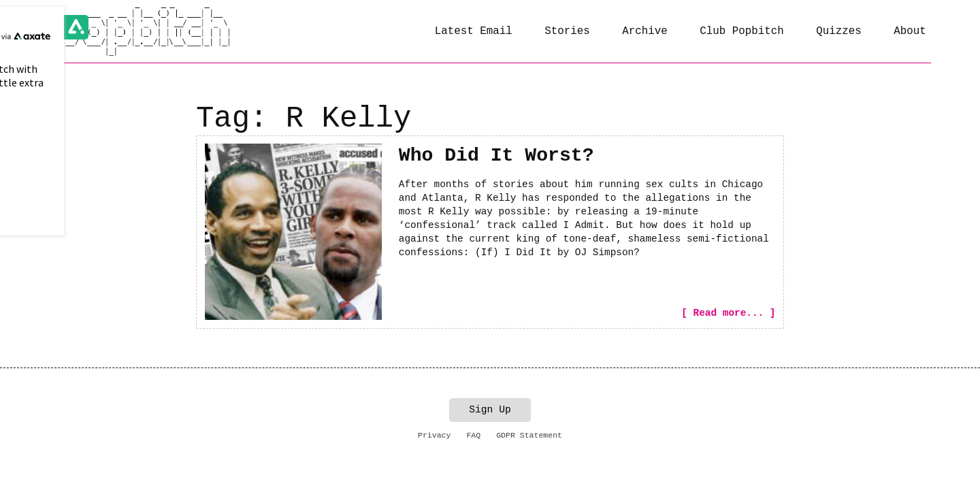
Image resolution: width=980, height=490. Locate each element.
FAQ (473, 435)
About (910, 31)
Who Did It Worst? (496, 156)
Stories (567, 31)
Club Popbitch (741, 31)
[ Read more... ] (728, 313)
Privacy (434, 435)
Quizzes (839, 31)
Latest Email (474, 31)
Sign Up (490, 410)
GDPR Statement (529, 435)
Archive (645, 31)
